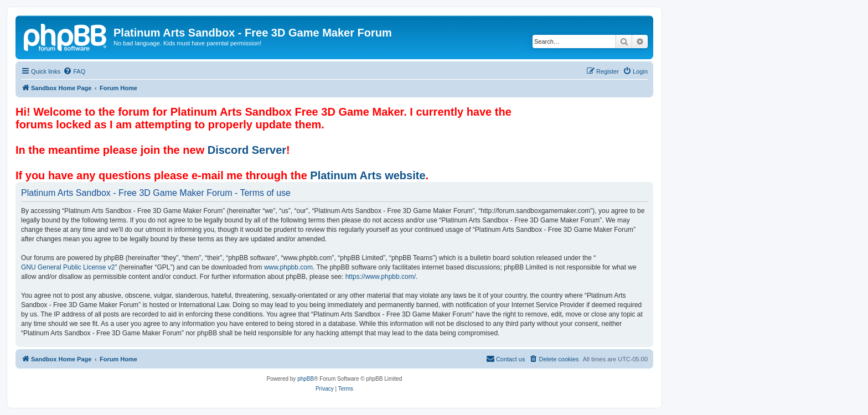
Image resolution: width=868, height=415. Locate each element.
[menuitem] (74, 71)
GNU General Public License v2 (68, 267)
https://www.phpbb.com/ (381, 277)
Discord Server (247, 150)
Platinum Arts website (368, 175)
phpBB (306, 379)
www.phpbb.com (288, 267)
